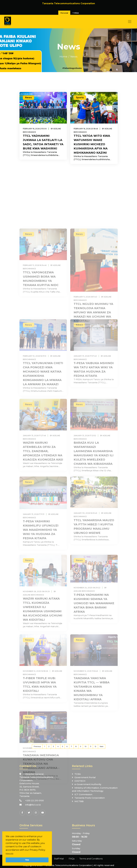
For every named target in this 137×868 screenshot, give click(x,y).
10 (86, 746)
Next (102, 746)
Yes (27, 860)
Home (63, 57)
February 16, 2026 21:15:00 (35, 129)
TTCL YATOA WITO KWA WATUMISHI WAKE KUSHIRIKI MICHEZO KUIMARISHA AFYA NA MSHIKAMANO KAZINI (92, 144)
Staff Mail (59, 859)
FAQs (72, 859)
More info (9, 853)
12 (95, 746)
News (74, 57)
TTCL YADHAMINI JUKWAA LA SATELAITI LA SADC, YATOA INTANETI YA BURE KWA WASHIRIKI (43, 142)
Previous (37, 746)
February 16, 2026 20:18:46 (86, 129)
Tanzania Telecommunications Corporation (68, 865)
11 (91, 746)
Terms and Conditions (91, 859)
